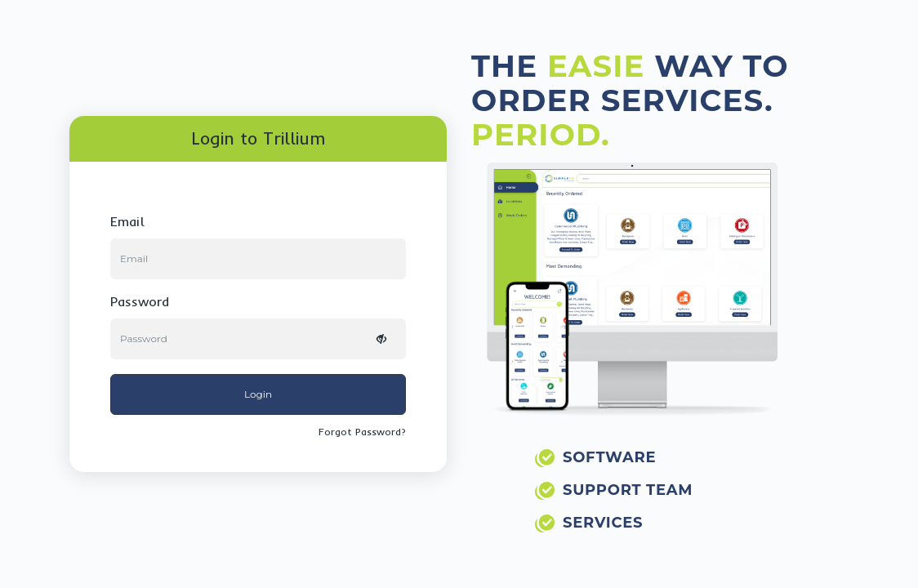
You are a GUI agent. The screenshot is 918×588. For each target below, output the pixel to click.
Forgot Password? (362, 432)
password (140, 301)
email (127, 221)
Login (258, 394)
